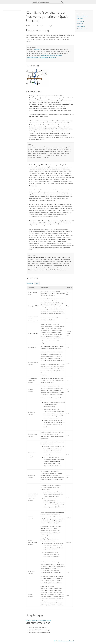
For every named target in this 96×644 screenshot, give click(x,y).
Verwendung (80, 21)
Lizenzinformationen (82, 29)
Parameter (80, 24)
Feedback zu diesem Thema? (65, 641)
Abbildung (80, 19)
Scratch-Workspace (45, 620)
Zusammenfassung (82, 16)
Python (37, 283)
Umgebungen (81, 26)
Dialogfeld (30, 283)
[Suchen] (62, 2)
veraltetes (37, 49)
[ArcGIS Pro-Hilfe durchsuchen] (46, 2)
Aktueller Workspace (32, 620)
